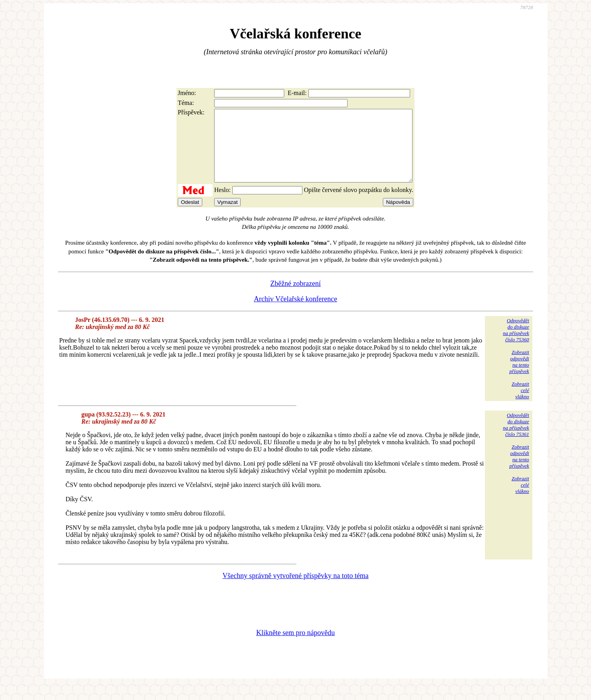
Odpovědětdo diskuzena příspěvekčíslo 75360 (516, 344)
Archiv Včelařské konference (295, 313)
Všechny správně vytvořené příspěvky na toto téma (295, 590)
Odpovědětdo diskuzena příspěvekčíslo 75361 (516, 439)
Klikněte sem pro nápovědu (295, 647)
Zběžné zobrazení (295, 298)
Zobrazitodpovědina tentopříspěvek (519, 376)
